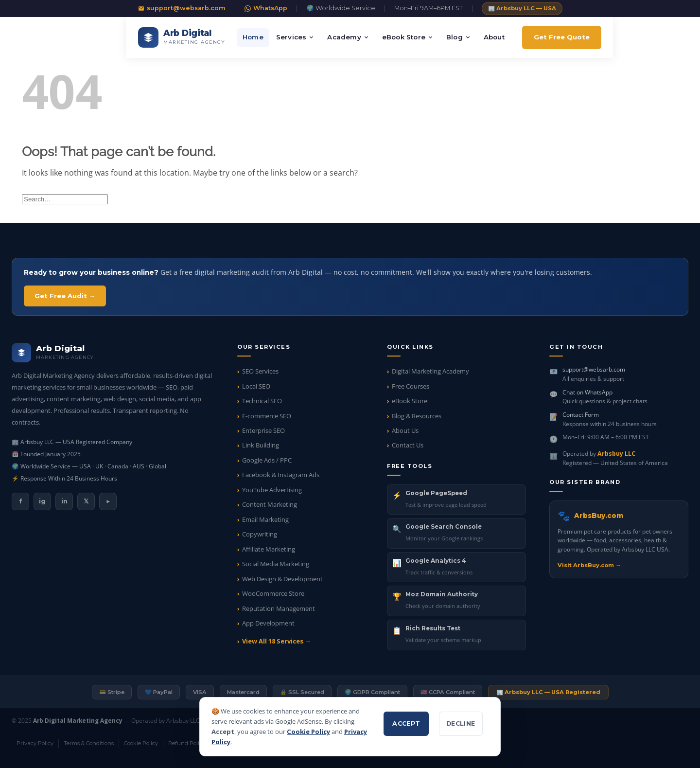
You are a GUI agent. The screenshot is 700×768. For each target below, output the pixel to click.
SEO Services (260, 371)
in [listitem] (64, 501)
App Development (268, 623)
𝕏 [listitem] (86, 501)
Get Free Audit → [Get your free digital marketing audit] (65, 296)
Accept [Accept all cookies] (406, 723)
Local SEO (256, 386)
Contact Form (581, 415)
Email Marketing (265, 519)
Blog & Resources (417, 416)
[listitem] (456, 500)
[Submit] (668, 199)
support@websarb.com (182, 8)
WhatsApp (266, 8)
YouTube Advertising (272, 490)
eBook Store (408, 37)
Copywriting (260, 534)
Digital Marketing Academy (430, 371)
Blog (459, 37)
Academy (348, 37)
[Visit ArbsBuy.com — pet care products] (619, 539)
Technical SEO (262, 401)
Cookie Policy (308, 732)
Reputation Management (279, 608)
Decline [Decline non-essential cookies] (461, 723)
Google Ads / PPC (267, 460)
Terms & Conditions (89, 743)
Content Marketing (270, 504)
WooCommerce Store (273, 593)
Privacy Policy (35, 743)
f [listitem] (21, 501)
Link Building (261, 445)
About (494, 37)
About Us (405, 430)
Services (296, 37)
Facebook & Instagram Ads (281, 475)
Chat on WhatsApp (587, 392)
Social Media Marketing (276, 564)
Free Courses (411, 386)
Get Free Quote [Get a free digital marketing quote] (562, 37)
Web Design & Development (282, 579)
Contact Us (408, 445)
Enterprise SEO (263, 430)
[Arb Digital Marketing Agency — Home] (182, 37)
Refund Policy (187, 743)
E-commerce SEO (267, 416)
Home (253, 37)
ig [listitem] (42, 501)
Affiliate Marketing (269, 549)
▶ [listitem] (108, 501)
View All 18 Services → (277, 641)
